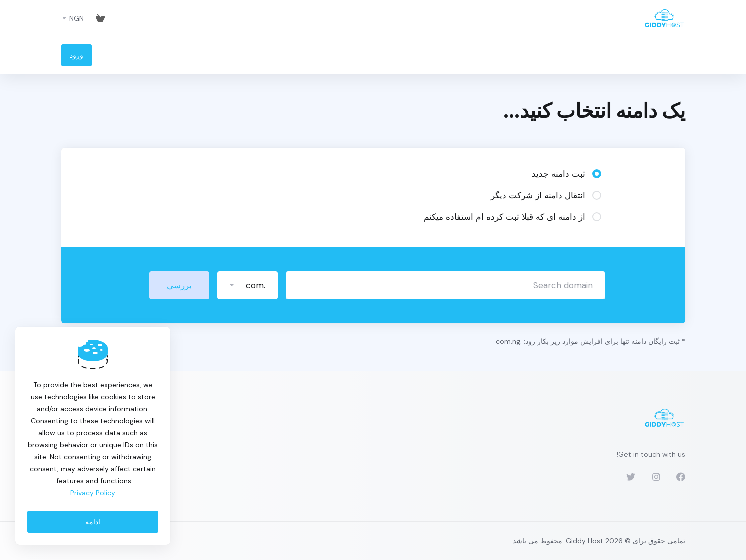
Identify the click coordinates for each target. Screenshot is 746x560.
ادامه (93, 522)
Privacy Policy (93, 493)
